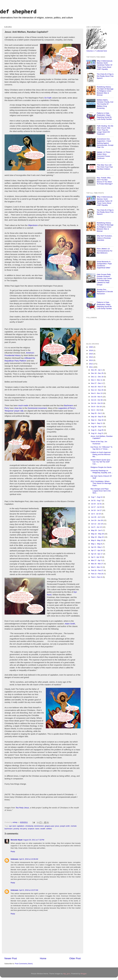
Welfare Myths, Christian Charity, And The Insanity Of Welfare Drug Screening (105, 104)
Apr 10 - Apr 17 (97, 554)
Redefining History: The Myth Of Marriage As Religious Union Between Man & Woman (105, 91)
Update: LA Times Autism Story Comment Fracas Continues (104, 155)
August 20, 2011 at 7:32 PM (34, 840)
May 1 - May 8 (97, 544)
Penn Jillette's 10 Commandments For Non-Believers (105, 251)
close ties (18, 408)
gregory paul (49, 826)
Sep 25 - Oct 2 (97, 413)
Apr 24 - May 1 (97, 547)
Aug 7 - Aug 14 (97, 497)
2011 (91, 367)
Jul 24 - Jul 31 (97, 504)
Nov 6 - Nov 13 (97, 393)
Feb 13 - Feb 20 (97, 574)
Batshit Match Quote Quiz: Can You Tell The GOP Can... (101, 462)
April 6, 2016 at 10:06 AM (29, 859)
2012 (91, 364)
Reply (13, 851)
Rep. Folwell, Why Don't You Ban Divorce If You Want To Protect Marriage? (105, 181)
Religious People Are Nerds (101, 467)
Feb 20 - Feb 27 (97, 570)
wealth (43, 829)
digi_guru (67, 974)
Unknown (14, 859)
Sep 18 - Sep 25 (97, 417)
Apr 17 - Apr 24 (97, 550)
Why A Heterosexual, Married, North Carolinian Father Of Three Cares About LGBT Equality (105, 65)
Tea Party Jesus (22, 808)
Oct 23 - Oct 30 (97, 400)
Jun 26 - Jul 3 (96, 517)
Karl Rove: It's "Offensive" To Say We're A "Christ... (102, 448)
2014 (91, 357)
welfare (49, 829)
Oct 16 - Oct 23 (97, 403)
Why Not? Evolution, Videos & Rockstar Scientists (104, 238)
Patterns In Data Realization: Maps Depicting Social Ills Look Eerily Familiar (104, 116)
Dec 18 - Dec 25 (97, 373)
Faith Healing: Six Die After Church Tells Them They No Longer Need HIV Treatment (105, 130)
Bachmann (69, 405)
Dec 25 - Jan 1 (97, 370)
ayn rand (12, 826)
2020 (91, 347)
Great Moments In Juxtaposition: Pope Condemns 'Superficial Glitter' (104, 265)
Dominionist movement (37, 408)
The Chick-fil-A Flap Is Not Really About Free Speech (105, 76)
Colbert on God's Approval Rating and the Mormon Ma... (101, 454)
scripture (31, 829)
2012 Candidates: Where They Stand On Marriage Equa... (101, 483)
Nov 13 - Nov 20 (97, 390)
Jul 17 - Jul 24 (97, 507)
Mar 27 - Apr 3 (97, 560)
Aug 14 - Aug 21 (97, 433)
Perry (7, 408)
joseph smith (65, 826)
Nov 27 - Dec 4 (97, 383)
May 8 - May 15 (97, 540)
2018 (91, 350)
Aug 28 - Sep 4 (97, 427)
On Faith (48, 98)
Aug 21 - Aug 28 (97, 430)
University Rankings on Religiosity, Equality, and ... (102, 472)
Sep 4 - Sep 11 (97, 423)
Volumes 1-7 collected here (97, 51)
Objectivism (33, 225)
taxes (37, 829)
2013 (91, 360)
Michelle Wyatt (17, 840)
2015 (91, 354)
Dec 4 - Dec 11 (97, 380)
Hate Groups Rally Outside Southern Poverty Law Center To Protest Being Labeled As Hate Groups (104, 280)
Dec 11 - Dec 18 (97, 377)
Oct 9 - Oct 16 (97, 407)
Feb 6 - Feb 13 (97, 577)
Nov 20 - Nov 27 (97, 387)
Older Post (75, 958)
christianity (29, 826)
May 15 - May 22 (98, 537)
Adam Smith (70, 624)
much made (23, 405)
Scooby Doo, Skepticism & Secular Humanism (105, 292)
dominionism (39, 826)
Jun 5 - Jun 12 (97, 527)
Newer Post (11, 958)
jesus (57, 826)
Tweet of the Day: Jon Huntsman (99, 443)
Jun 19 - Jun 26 (97, 520)
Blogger (84, 974)
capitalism (21, 826)
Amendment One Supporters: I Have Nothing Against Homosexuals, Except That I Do (105, 143)
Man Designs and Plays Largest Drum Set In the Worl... (101, 491)
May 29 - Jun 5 (97, 530)
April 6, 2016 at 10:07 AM (29, 890)
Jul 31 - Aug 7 (96, 500)
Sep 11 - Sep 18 (97, 420)
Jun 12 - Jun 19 (97, 524)
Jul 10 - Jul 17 (97, 510)
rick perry (23, 829)
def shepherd (18, 12)
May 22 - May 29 (98, 534)
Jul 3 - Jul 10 (96, 514)
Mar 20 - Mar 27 (97, 564)
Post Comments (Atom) (24, 964)
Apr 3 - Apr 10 (97, 557)
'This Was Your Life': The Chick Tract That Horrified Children (105, 167)
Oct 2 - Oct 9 (96, 410)
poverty (16, 829)
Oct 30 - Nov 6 (97, 397)
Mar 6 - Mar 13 (97, 567)
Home (43, 958)
